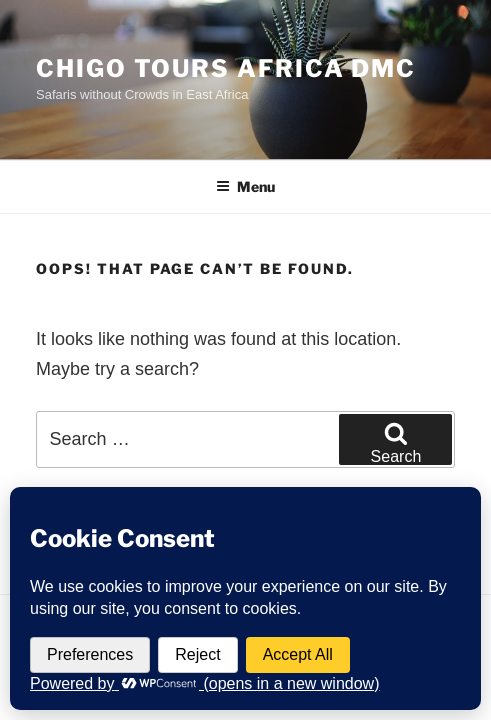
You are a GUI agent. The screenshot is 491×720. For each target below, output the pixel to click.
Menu (245, 186)
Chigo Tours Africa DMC (226, 68)
